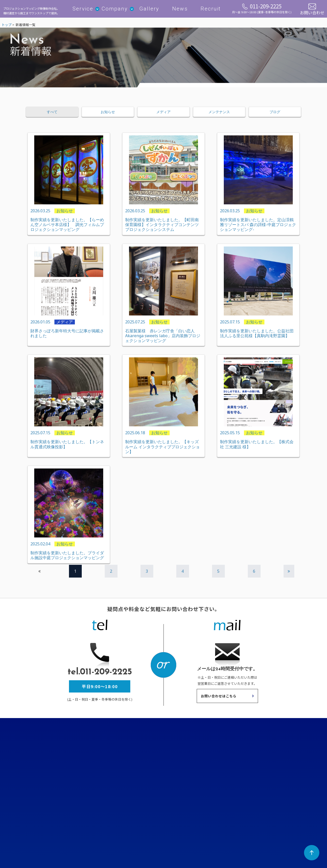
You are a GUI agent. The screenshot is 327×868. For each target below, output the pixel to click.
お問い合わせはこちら (219, 699)
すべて (52, 114)
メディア (163, 114)
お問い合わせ (312, 12)
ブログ (275, 114)
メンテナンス (219, 114)
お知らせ (108, 114)
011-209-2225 (262, 9)
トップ (7, 27)
